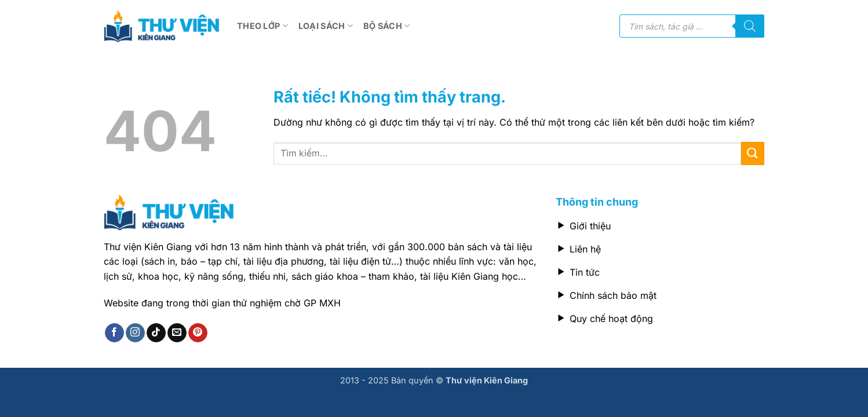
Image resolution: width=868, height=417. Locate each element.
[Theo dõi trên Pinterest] (198, 333)
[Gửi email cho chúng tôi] (177, 333)
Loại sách (326, 26)
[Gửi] (753, 153)
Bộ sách (387, 26)
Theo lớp (262, 26)
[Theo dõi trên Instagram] (135, 333)
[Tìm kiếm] (750, 26)
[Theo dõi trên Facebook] (114, 333)
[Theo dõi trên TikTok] (156, 333)
